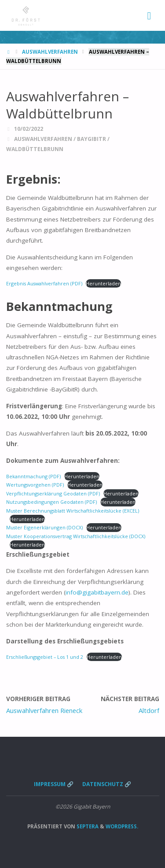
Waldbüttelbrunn (35, 149)
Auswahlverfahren (50, 52)
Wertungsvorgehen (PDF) (35, 485)
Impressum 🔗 (54, 784)
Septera (87, 826)
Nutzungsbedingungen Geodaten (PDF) (51, 502)
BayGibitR (92, 139)
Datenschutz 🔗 (107, 784)
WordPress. (122, 826)
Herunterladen (103, 283)
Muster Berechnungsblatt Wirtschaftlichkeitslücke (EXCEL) (73, 511)
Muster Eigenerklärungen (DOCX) (44, 527)
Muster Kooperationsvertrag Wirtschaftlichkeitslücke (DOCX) (76, 536)
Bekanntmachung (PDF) (33, 476)
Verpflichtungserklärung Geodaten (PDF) (53, 493)
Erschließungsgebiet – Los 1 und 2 (45, 657)
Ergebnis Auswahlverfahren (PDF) (44, 283)
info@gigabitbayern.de (97, 592)
